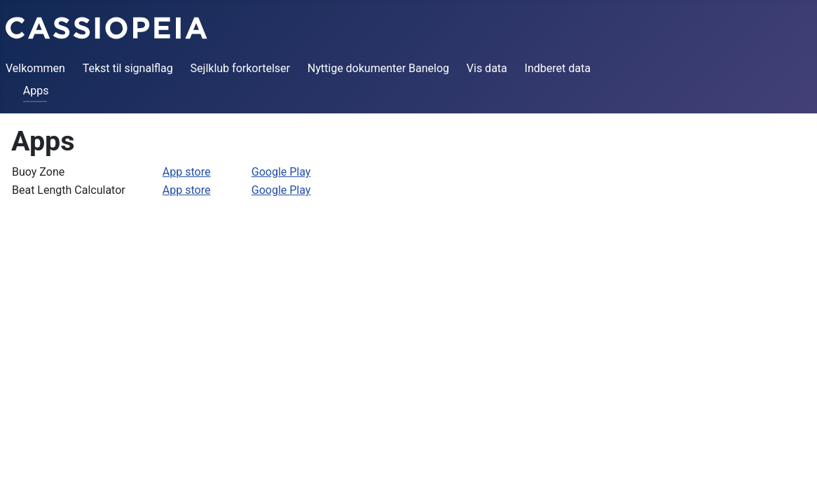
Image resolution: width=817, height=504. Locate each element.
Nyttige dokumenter (357, 68)
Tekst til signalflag (128, 68)
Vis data (487, 68)
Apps (36, 91)
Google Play (281, 172)
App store (187, 172)
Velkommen (35, 68)
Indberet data (558, 68)
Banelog (429, 68)
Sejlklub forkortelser (240, 68)
